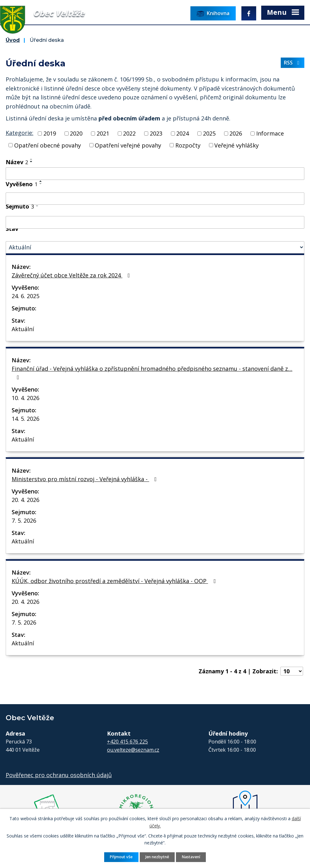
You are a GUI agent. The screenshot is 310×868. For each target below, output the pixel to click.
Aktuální (23, 329)
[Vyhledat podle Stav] (155, 247)
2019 (50, 133)
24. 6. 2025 (25, 296)
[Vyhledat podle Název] (155, 174)
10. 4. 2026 (25, 398)
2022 (129, 133)
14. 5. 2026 (25, 419)
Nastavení (191, 857)
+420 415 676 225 (127, 742)
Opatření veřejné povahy (128, 145)
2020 (76, 133)
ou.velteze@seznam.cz (133, 750)
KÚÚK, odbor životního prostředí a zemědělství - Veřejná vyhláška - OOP (115, 581)
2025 (209, 133)
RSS (293, 63)
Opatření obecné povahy (48, 145)
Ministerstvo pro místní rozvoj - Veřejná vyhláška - (85, 479)
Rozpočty (188, 145)
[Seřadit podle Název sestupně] (31, 162)
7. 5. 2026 (24, 520)
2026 (236, 133)
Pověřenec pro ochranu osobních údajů (59, 775)
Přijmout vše (121, 857)
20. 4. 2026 (25, 500)
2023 (156, 133)
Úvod (13, 40)
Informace (270, 133)
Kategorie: (20, 133)
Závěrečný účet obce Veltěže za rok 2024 (72, 275)
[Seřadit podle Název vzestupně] (31, 159)
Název (17, 162)
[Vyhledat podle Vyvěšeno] (155, 199)
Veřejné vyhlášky (237, 145)
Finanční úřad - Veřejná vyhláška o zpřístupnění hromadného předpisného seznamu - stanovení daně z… (152, 373)
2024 (183, 133)
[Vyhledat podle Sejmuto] (155, 222)
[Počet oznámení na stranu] (292, 671)
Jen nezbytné (157, 857)
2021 (103, 133)
